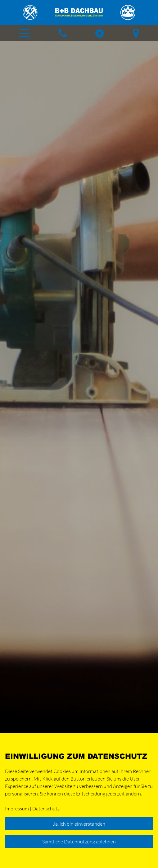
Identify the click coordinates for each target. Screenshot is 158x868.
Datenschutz (46, 809)
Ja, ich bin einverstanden (79, 824)
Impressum (17, 809)
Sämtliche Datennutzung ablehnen (79, 842)
